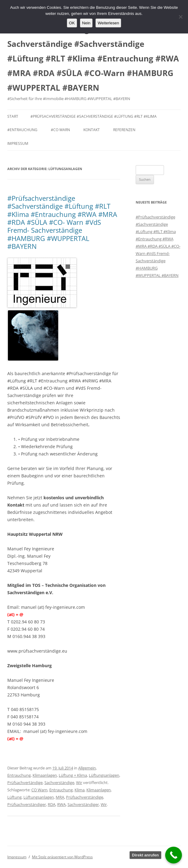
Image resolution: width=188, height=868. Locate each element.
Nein (86, 23)
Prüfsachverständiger (27, 804)
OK (72, 23)
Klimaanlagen (45, 775)
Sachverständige (59, 783)
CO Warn (39, 790)
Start (13, 116)
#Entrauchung (22, 130)
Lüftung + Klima (73, 775)
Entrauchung (19, 775)
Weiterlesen (108, 23)
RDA (52, 804)
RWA (61, 804)
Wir (79, 783)
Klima (80, 790)
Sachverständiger (83, 804)
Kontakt (92, 130)
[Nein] (180, 17)
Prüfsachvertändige (25, 783)
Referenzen (124, 130)
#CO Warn (60, 130)
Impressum (18, 143)
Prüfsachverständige (85, 797)
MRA (60, 797)
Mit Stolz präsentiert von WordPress (62, 857)
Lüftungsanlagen (104, 775)
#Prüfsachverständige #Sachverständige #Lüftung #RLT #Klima (94, 116)
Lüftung (14, 797)
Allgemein (87, 768)
